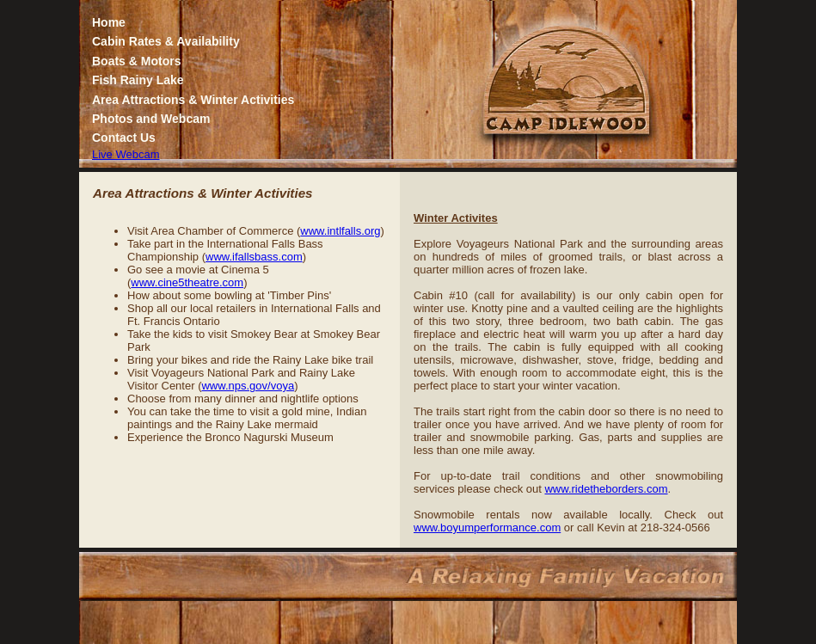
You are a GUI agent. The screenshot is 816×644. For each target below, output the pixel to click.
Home (109, 22)
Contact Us (124, 138)
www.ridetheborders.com (606, 489)
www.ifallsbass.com (254, 257)
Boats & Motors (136, 61)
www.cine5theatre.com (187, 282)
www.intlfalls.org (340, 231)
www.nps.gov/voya (248, 386)
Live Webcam (126, 154)
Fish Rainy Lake (138, 80)
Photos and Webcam (151, 119)
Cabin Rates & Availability (166, 41)
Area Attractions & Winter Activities (193, 100)
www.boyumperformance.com (487, 527)
